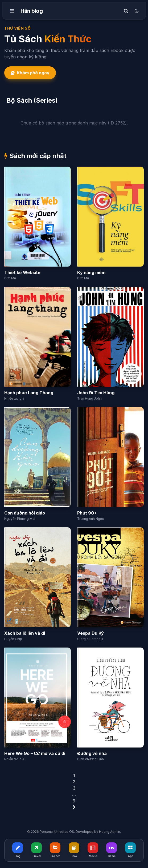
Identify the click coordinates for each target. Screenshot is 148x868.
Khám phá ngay (30, 73)
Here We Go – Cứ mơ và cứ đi (35, 753)
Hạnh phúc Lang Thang (29, 393)
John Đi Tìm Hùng (96, 393)
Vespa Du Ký (91, 633)
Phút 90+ (87, 513)
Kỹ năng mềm (91, 272)
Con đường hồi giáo (25, 513)
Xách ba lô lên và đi (25, 633)
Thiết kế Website (22, 272)
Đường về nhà (92, 753)
